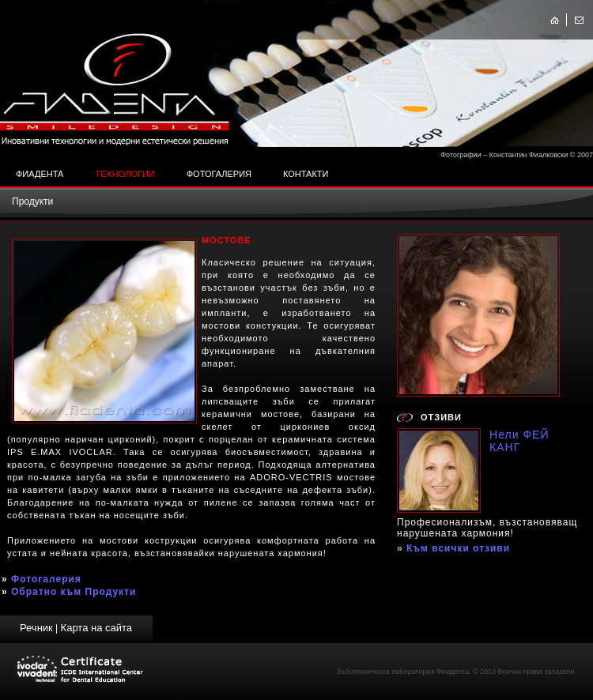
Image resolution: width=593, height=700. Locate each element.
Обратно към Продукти (74, 592)
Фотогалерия (219, 174)
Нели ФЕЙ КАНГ (519, 441)
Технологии (125, 174)
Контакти (306, 174)
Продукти (32, 201)
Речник (36, 628)
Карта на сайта (96, 628)
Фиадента (40, 174)
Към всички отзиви (458, 548)
